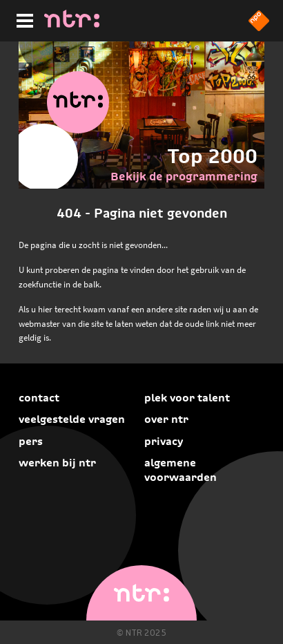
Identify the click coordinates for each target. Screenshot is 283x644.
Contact (39, 398)
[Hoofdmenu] (22, 19)
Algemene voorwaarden (180, 470)
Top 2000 (212, 156)
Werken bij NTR (57, 463)
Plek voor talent (187, 398)
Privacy (164, 441)
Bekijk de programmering (184, 176)
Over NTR (166, 419)
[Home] (72, 23)
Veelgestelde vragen (72, 419)
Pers (31, 441)
